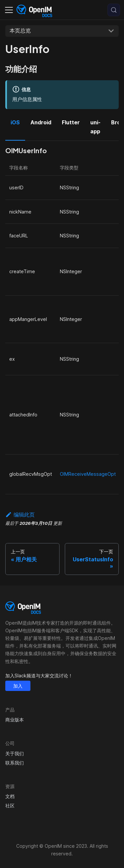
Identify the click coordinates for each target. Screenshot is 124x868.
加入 (18, 686)
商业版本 (15, 720)
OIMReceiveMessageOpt (88, 474)
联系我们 (15, 763)
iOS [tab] (15, 122)
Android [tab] (41, 122)
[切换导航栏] (9, 10)
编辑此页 (20, 515)
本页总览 (20, 31)
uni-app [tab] (95, 127)
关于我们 (15, 753)
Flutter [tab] (71, 122)
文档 (10, 796)
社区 (10, 806)
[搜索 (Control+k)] (114, 10)
